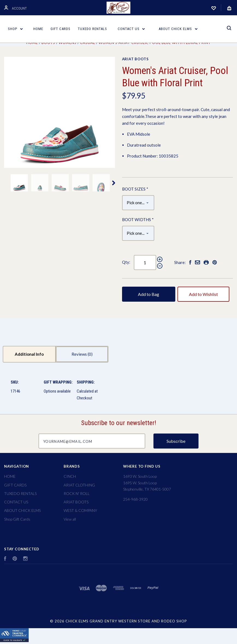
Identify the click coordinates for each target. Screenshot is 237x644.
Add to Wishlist (203, 294)
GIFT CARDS (60, 29)
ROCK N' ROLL (77, 493)
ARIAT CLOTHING (79, 485)
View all (70, 519)
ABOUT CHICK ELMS (178, 29)
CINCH (70, 476)
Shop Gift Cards (17, 519)
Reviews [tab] (82, 354)
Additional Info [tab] (29, 354)
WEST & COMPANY (80, 510)
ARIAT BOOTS (135, 59)
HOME (38, 29)
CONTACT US (131, 29)
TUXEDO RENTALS (92, 29)
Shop (15, 29)
